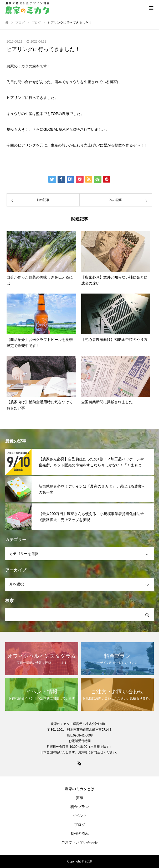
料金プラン (80, 807)
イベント (80, 816)
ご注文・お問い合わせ (80, 842)
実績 (80, 798)
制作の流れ (80, 834)
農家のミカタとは (80, 789)
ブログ (80, 825)
